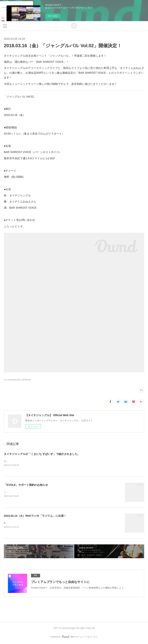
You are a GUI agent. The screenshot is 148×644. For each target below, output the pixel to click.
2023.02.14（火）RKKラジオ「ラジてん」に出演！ (35, 516)
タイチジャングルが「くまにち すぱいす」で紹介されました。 (42, 454)
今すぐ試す (53, 16)
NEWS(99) (26, 380)
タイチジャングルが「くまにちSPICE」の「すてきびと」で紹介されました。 (44, 461)
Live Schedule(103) (12, 380)
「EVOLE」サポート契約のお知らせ (26, 485)
